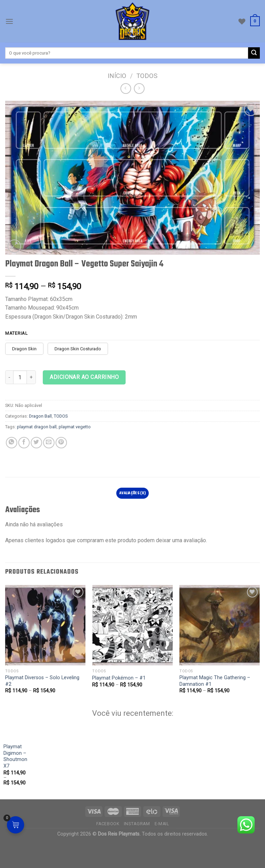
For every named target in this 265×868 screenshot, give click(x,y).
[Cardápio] (9, 21)
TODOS (147, 76)
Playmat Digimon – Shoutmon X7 (25, 798)
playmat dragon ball (37, 427)
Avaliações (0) (132, 493)
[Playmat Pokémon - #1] (132, 625)
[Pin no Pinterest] (61, 443)
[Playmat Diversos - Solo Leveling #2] (45, 625)
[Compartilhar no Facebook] (24, 443)
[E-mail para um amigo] (49, 443)
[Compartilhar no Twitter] (36, 443)
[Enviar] (254, 53)
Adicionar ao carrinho (84, 377)
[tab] (133, 493)
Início (117, 76)
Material (17, 333)
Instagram (137, 848)
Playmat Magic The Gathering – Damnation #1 (215, 681)
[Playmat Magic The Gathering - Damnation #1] (220, 625)
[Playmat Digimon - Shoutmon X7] (32, 754)
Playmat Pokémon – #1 (119, 678)
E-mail (162, 848)
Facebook (108, 848)
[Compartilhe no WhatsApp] (12, 443)
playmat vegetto (75, 427)
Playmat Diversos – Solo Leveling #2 (42, 681)
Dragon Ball (40, 416)
